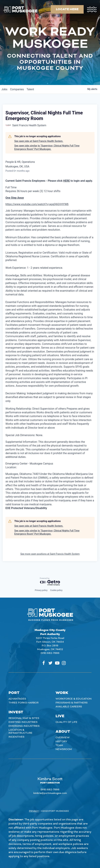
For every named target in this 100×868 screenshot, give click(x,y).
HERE (66, 181)
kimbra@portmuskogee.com (50, 793)
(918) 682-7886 (50, 653)
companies (17, 89)
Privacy (34, 811)
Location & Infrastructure (20, 732)
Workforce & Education (74, 699)
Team (59, 745)
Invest (16, 712)
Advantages (17, 699)
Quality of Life (66, 722)
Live (60, 716)
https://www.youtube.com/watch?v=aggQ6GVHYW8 (37, 204)
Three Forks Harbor (24, 703)
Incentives (16, 737)
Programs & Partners (72, 703)
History (61, 742)
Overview (63, 738)
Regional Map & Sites (24, 718)
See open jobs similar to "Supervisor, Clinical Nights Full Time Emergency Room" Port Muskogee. (47, 147)
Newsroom (64, 749)
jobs (4, 89)
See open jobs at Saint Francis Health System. (39, 141)
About (63, 732)
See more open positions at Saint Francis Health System (50, 554)
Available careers (69, 707)
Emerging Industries (24, 726)
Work (62, 693)
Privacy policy (41, 590)
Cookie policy (56, 590)
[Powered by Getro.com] (50, 582)
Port (14, 693)
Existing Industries (23, 722)
